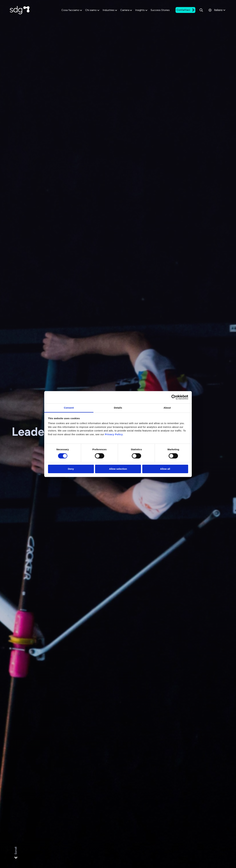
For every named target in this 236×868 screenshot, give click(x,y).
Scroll (16, 853)
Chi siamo (92, 10)
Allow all (165, 469)
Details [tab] (118, 408)
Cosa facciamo (72, 10)
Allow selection (118, 469)
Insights (141, 10)
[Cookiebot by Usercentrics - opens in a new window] (174, 397)
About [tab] (167, 408)
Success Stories (160, 10)
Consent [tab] (69, 408)
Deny (71, 469)
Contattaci (185, 10)
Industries (110, 10)
